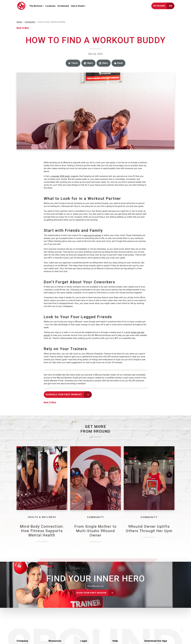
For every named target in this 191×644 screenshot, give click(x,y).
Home (19, 22)
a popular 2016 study (60, 176)
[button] (73, 63)
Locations (50, 6)
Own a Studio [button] (78, 6)
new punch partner (93, 235)
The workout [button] (36, 6)
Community (30, 22)
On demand (63, 6)
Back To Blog (23, 28)
